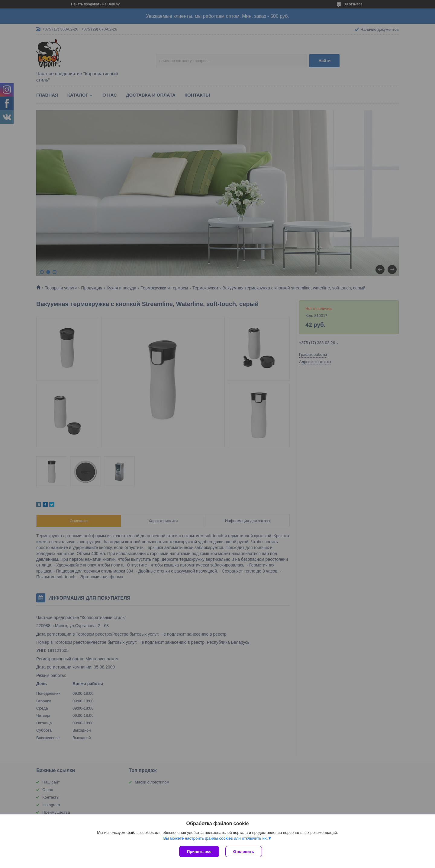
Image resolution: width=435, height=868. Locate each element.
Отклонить (244, 852)
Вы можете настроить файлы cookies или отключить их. (215, 838)
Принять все (199, 852)
